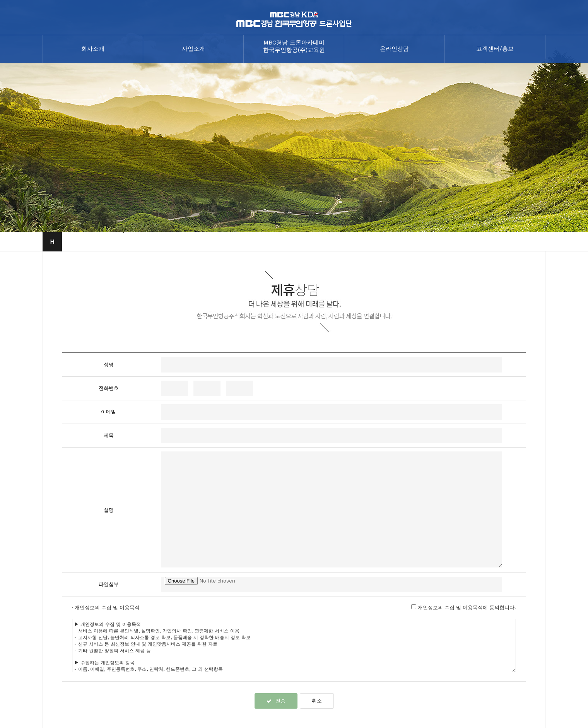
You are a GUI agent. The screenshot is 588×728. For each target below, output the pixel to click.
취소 (317, 701)
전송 (276, 701)
